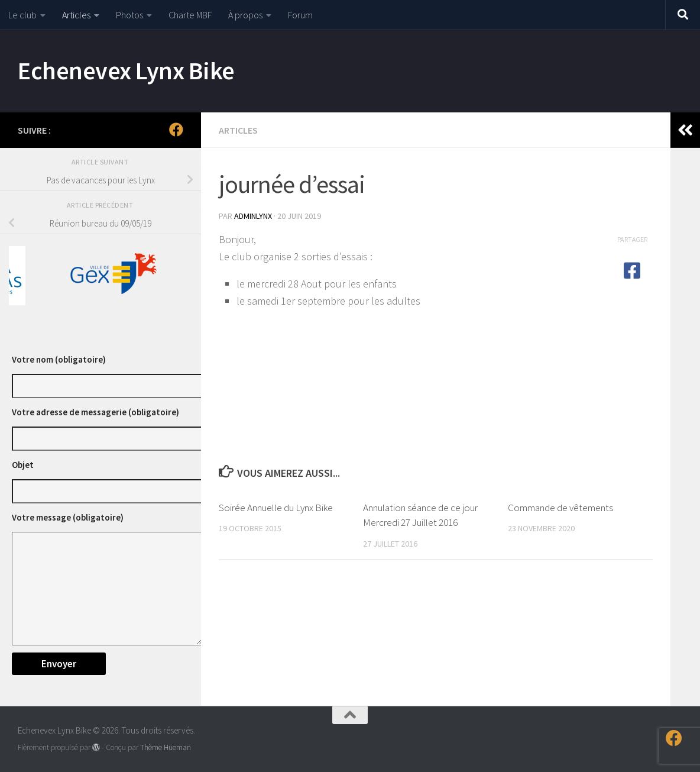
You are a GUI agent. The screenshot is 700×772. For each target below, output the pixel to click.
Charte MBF (190, 15)
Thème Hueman (166, 747)
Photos (129, 15)
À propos (245, 15)
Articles (76, 15)
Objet (23, 465)
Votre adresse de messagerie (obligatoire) (95, 412)
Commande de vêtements (560, 508)
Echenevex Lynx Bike (126, 70)
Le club (22, 15)
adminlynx (253, 216)
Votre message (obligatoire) (68, 517)
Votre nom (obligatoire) (59, 359)
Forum (300, 15)
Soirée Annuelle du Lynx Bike (276, 508)
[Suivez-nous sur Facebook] (176, 130)
